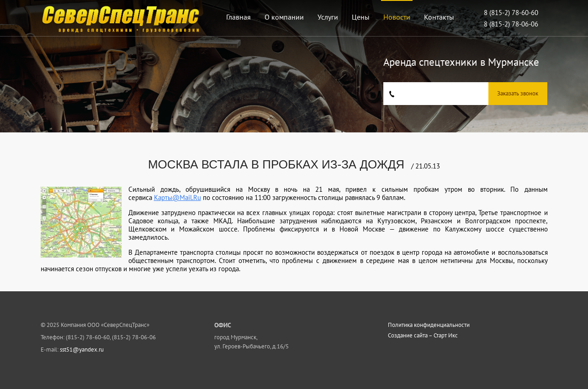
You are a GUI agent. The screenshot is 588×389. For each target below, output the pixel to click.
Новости (397, 17)
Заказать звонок (518, 93)
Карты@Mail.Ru (177, 197)
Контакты (439, 17)
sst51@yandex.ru (82, 350)
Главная (238, 17)
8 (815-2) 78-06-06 (511, 24)
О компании (284, 17)
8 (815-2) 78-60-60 (511, 13)
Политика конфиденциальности (429, 325)
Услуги (328, 17)
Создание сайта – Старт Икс (423, 336)
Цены (361, 17)
